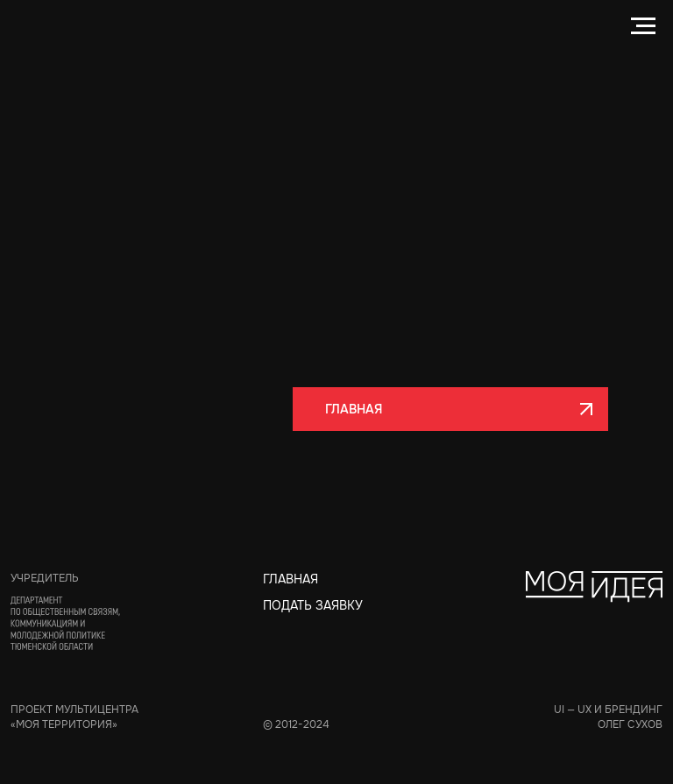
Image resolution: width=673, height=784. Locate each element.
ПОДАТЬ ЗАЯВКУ (313, 605)
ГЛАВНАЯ (338, 409)
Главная (290, 579)
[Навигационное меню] (643, 26)
